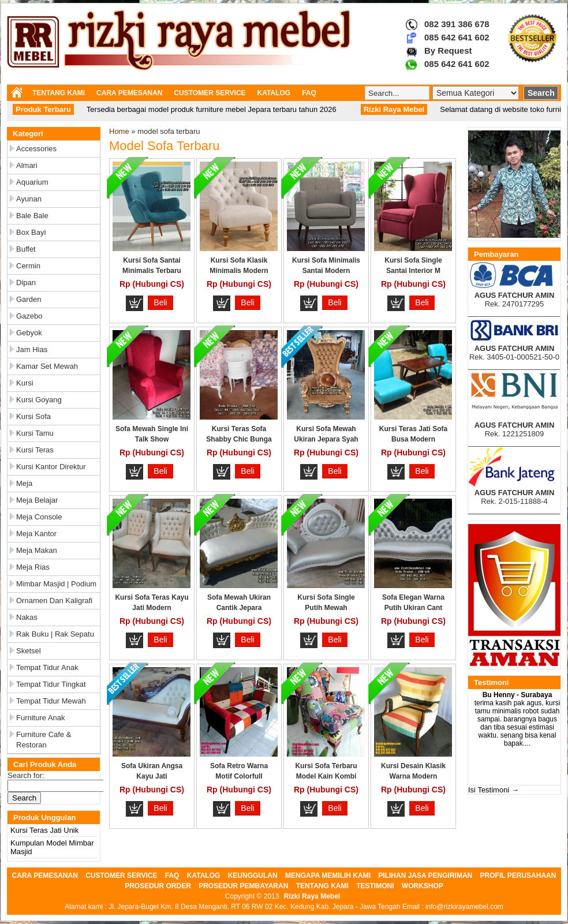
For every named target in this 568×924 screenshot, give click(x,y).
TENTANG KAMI (59, 93)
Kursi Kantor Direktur (51, 467)
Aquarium (32, 182)
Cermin (28, 266)
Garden (29, 299)
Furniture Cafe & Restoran (44, 740)
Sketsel (29, 651)
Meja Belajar (37, 500)
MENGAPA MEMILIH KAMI (328, 876)
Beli (160, 302)
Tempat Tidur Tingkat (51, 684)
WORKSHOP (423, 886)
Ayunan (29, 199)
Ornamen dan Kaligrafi (54, 601)
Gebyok (29, 333)
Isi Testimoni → (494, 790)
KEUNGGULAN (253, 876)
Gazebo (29, 316)
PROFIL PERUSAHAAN (518, 876)
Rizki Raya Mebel (312, 896)
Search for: (26, 775)
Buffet (26, 249)
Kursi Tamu (35, 433)
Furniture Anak (41, 718)
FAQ (309, 93)
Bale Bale (32, 216)
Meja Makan (37, 550)
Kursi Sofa (33, 416)
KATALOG (274, 93)
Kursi (25, 383)
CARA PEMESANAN (129, 93)
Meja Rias (33, 567)
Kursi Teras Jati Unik (44, 830)
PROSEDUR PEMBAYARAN (243, 886)
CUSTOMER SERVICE (210, 93)
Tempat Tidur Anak (47, 667)
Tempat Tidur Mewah (51, 701)
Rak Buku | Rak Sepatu (55, 634)
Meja (24, 483)
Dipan (26, 283)
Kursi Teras (35, 450)
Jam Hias (32, 349)
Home (119, 131)
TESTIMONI (375, 886)
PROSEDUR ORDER (158, 886)
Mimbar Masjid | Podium (56, 584)
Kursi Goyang (39, 400)
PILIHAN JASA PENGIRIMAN (425, 876)
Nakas (27, 617)
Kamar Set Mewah (47, 366)
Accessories (36, 149)
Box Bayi (31, 232)
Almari (27, 165)
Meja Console (39, 517)
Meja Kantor (36, 534)
